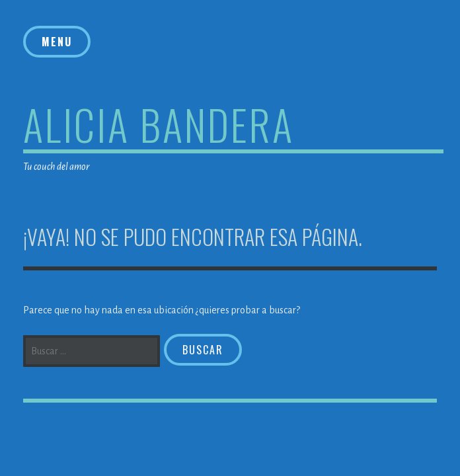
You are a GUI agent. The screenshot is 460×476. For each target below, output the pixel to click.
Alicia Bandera (159, 124)
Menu (57, 42)
